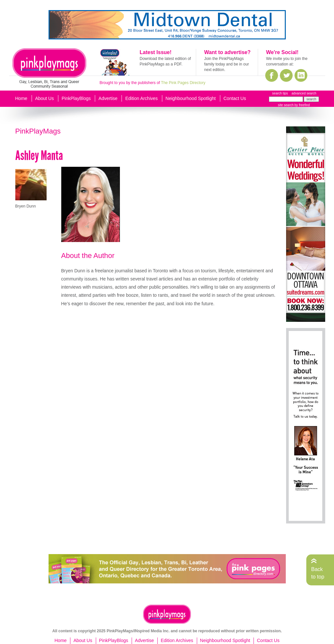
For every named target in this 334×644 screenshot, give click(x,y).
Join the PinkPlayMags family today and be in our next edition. (227, 64)
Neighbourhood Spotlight (191, 98)
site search (286, 105)
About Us (45, 98)
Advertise (108, 98)
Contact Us (235, 98)
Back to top (318, 573)
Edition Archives (141, 98)
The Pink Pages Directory (183, 83)
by (302, 105)
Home (21, 98)
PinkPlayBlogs (76, 98)
